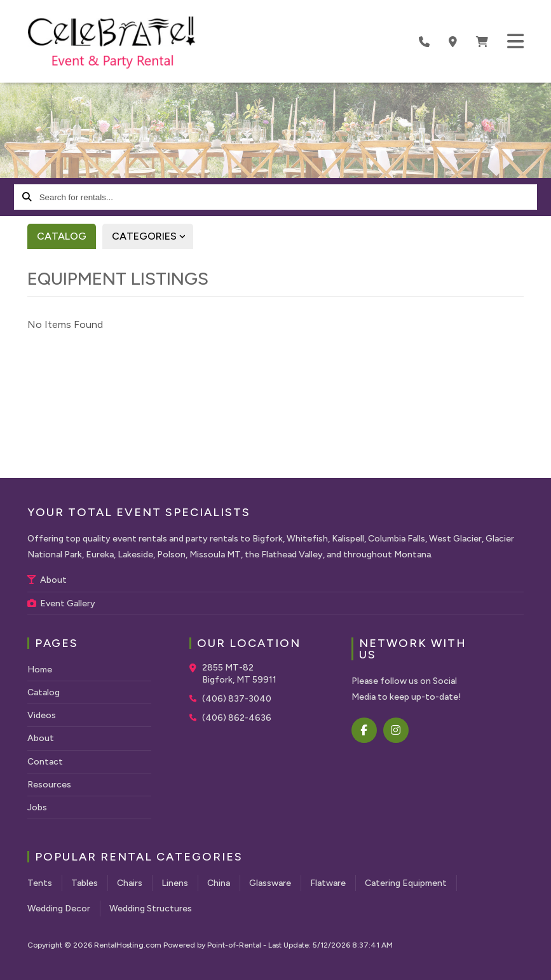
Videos (42, 715)
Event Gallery (61, 603)
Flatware (328, 883)
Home (40, 670)
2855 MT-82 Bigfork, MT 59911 (239, 674)
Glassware (270, 883)
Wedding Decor (59, 909)
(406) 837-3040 (237, 699)
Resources (49, 785)
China (219, 883)
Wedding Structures (151, 909)
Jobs (37, 807)
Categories (153, 236)
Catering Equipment (406, 883)
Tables (85, 883)
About (47, 580)
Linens (175, 883)
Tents (40, 883)
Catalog (62, 236)
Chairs (130, 883)
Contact (45, 762)
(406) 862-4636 (237, 718)
